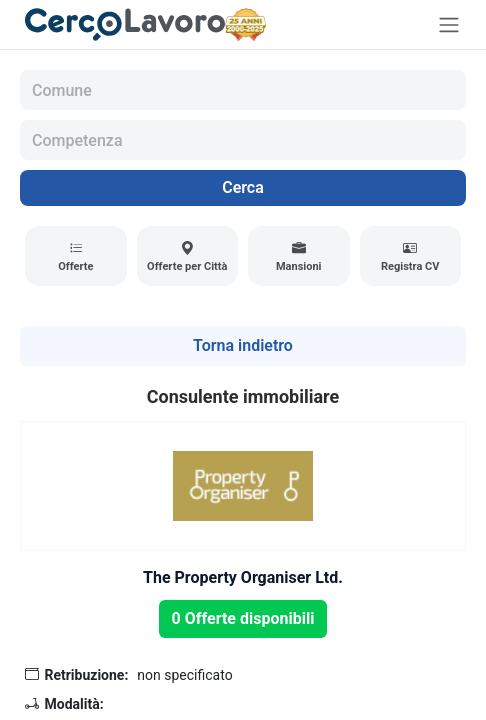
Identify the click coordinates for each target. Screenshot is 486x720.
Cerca (243, 187)
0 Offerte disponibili (243, 618)
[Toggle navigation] (449, 24)
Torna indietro (243, 345)
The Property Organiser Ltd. (243, 577)
